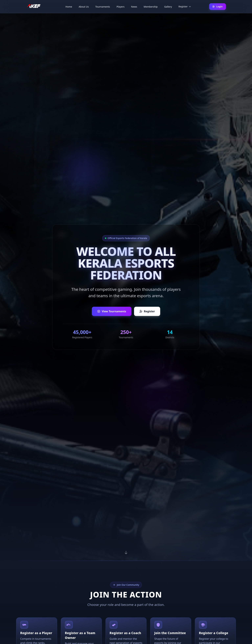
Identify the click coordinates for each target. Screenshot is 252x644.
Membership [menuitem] (151, 7)
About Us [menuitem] (84, 7)
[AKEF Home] (34, 7)
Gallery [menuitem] (168, 7)
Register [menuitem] (185, 6)
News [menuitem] (134, 7)
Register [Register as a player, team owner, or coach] (147, 311)
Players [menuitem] (120, 7)
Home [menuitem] (69, 7)
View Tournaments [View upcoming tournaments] (112, 311)
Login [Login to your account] (218, 6)
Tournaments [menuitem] (103, 7)
